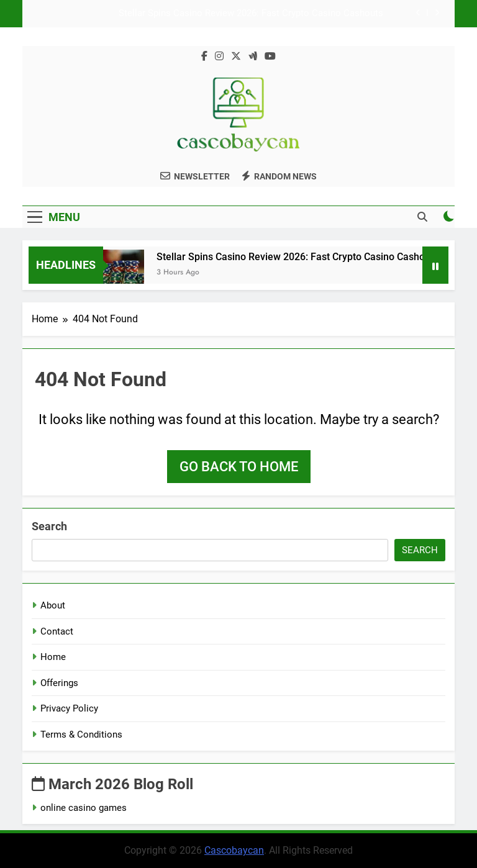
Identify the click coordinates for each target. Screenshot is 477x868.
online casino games (84, 808)
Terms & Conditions (81, 735)
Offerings (59, 683)
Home (53, 657)
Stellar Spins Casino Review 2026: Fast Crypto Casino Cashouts (251, 14)
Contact (57, 631)
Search (49, 526)
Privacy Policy (69, 708)
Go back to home (239, 467)
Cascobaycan (234, 850)
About (53, 605)
